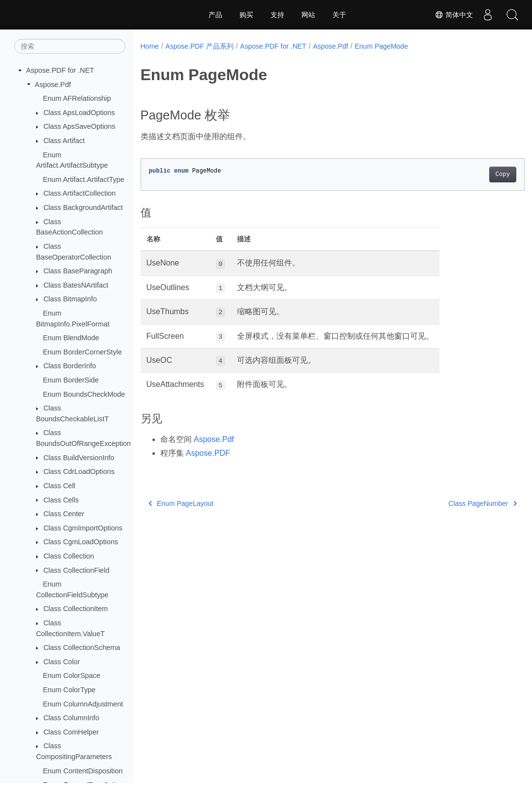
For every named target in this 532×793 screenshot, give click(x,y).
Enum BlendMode (71, 338)
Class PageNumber (456, 503)
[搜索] (70, 46)
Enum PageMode (381, 46)
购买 (246, 15)
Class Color (61, 662)
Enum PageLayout (181, 503)
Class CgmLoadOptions (81, 542)
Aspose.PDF (208, 453)
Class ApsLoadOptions (79, 113)
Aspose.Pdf (53, 85)
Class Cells (61, 500)
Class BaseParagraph (78, 271)
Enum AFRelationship (77, 98)
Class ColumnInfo (71, 718)
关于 (339, 15)
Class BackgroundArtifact (83, 207)
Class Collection (69, 556)
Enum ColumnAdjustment (83, 704)
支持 (277, 15)
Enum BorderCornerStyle (82, 352)
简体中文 (454, 15)
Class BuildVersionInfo (79, 458)
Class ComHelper (71, 732)
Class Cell (59, 486)
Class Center (64, 514)
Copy (476, 175)
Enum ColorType (69, 690)
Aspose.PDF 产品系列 (199, 46)
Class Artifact (64, 141)
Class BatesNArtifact (76, 285)
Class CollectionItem (75, 609)
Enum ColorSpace (72, 676)
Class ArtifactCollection (79, 193)
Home (150, 46)
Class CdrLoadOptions (79, 471)
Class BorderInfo (70, 366)
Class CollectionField (76, 570)
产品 (215, 15)
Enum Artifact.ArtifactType (84, 179)
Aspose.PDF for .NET (60, 70)
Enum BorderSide (71, 380)
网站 (308, 15)
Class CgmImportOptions (83, 528)
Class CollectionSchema (82, 647)
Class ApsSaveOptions (79, 126)
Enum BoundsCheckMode (84, 394)
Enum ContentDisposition (83, 771)
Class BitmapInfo (70, 299)
